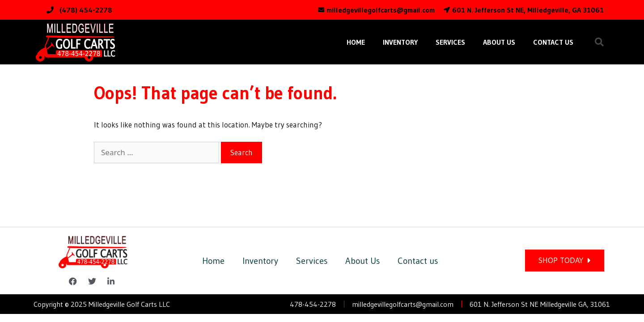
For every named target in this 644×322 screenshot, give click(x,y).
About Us (499, 42)
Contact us (553, 42)
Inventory (400, 42)
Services (450, 42)
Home (356, 42)
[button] (599, 42)
